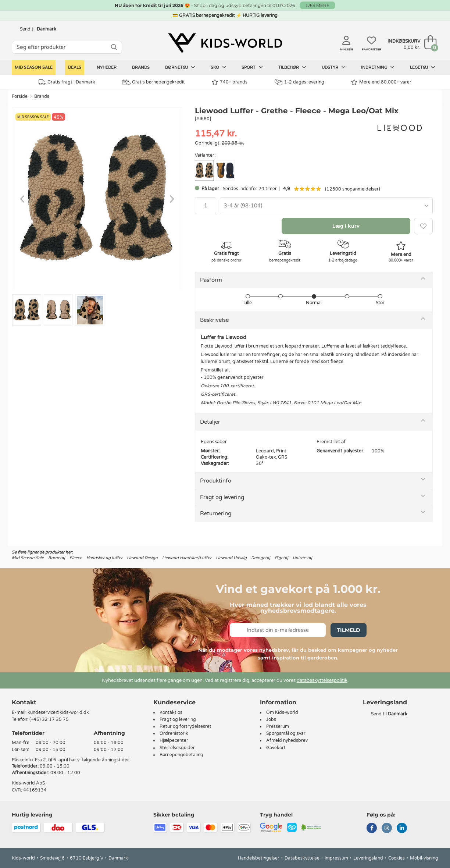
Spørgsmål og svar (286, 733)
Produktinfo (216, 481)
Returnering (216, 513)
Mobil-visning (424, 858)
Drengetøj (261, 558)
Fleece (76, 558)
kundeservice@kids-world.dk (58, 712)
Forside (20, 96)
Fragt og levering (222, 497)
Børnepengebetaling (181, 755)
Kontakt (24, 702)
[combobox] (326, 206)
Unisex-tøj (302, 558)
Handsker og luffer (104, 558)
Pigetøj (281, 558)
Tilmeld (349, 630)
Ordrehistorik (174, 733)
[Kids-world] (225, 43)
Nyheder (107, 67)
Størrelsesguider (177, 748)
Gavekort (276, 748)
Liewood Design (142, 558)
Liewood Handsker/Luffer (187, 558)
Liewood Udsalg (231, 558)
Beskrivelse (214, 320)
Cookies (397, 858)
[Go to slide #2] (58, 310)
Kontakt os (171, 712)
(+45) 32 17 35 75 (49, 719)
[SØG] (114, 47)
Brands (141, 67)
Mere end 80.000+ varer (381, 82)
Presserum (278, 726)
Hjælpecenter (174, 740)
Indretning (378, 67)
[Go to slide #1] (27, 310)
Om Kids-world (282, 712)
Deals (75, 67)
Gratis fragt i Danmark (67, 82)
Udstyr (334, 67)
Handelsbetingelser (259, 858)
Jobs (271, 719)
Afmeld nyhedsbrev (287, 740)
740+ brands (230, 82)
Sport (252, 67)
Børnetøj (180, 67)
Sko (219, 67)
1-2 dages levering (299, 82)
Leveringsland (368, 858)
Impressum (336, 858)
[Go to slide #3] (90, 310)
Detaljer (210, 422)
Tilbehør (292, 67)
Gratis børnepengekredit (153, 82)
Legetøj (423, 67)
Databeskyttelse (302, 858)
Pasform (211, 280)
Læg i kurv (346, 226)
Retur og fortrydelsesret (185, 726)
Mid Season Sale (34, 67)
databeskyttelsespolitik (322, 680)
